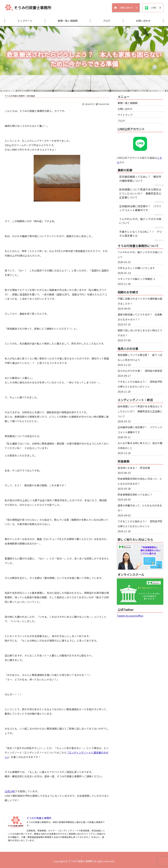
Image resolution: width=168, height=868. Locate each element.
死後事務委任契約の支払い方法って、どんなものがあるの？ (140, 481)
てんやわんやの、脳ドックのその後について (140, 255)
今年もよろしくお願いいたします (136, 268)
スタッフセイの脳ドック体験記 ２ (137, 279)
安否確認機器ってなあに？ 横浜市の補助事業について (140, 179)
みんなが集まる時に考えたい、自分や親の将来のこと (140, 446)
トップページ (25, 21)
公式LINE (10, 791)
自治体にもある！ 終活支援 (134, 468)
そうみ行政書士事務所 (33, 8)
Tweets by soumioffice (130, 616)
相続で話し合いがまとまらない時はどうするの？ (140, 333)
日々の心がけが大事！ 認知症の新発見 (140, 371)
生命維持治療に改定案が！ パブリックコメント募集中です (140, 208)
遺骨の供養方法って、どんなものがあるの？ (140, 508)
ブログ (107, 21)
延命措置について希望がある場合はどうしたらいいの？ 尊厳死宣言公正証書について (140, 193)
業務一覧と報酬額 (68, 21)
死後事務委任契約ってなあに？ (135, 494)
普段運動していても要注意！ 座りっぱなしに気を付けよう (140, 357)
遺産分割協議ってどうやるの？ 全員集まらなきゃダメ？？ (140, 317)
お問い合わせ (143, 21)
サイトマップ (125, 115)
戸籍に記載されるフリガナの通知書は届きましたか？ (140, 301)
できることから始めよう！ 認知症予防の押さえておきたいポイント (140, 384)
